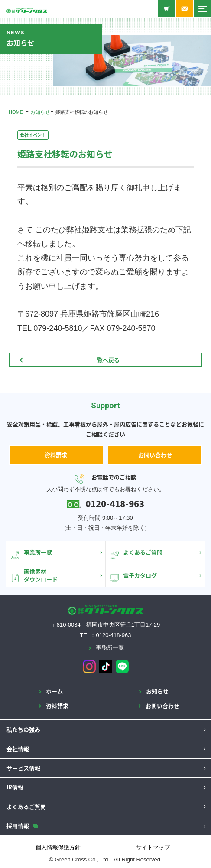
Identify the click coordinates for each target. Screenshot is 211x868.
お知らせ (40, 112)
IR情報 (15, 787)
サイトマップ (153, 847)
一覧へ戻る (105, 360)
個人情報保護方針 (58, 847)
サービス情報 (23, 768)
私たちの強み (23, 729)
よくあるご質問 (26, 807)
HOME (16, 112)
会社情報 (18, 749)
